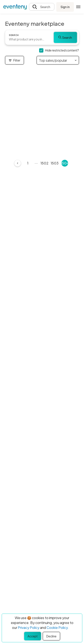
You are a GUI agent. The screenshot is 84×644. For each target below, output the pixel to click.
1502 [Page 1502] (44, 163)
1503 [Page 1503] (55, 163)
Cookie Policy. (58, 628)
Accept (33, 636)
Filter (14, 60)
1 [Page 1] (28, 163)
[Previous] (18, 163)
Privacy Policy (29, 628)
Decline (51, 636)
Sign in (65, 7)
